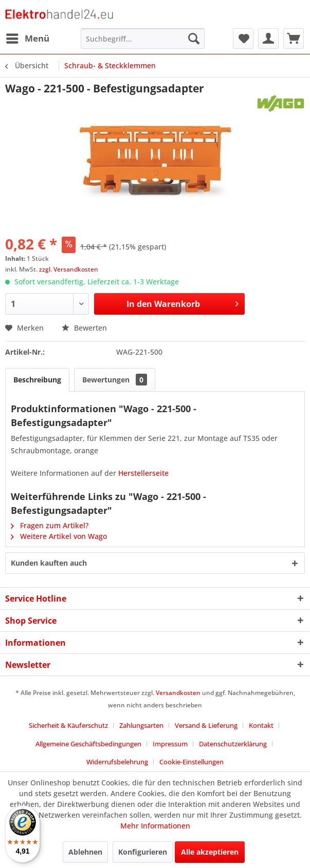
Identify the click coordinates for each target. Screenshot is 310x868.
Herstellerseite (143, 473)
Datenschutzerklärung (233, 744)
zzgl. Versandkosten (69, 269)
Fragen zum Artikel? (50, 525)
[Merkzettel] (243, 38)
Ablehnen (85, 852)
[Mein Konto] (268, 38)
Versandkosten (178, 693)
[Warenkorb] (294, 38)
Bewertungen (115, 380)
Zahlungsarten (141, 725)
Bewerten (84, 328)
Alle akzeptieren (210, 852)
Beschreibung (37, 380)
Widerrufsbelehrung (117, 762)
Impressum (170, 744)
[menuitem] (27, 38)
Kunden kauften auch (49, 563)
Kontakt (261, 725)
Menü (28, 37)
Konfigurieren (143, 852)
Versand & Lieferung (206, 725)
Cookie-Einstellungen (192, 762)
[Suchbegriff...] (143, 38)
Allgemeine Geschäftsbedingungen (88, 744)
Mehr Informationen (155, 826)
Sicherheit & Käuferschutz (68, 725)
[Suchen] (194, 38)
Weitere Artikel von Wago (59, 536)
